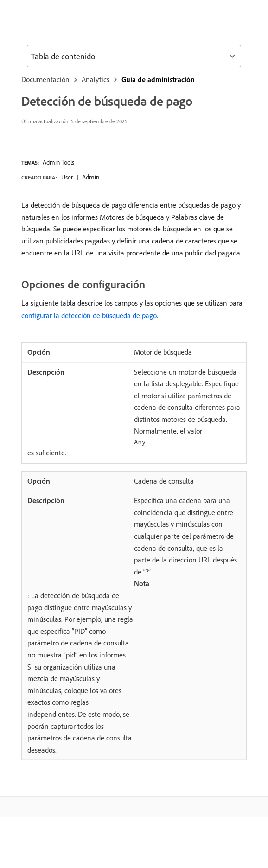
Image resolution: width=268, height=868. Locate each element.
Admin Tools (58, 162)
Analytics (96, 79)
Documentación (45, 79)
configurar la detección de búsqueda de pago (89, 315)
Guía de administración (158, 79)
